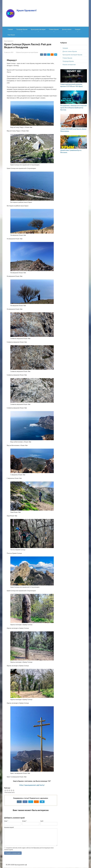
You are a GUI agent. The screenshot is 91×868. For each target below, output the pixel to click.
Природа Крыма (22, 29)
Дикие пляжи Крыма (70, 51)
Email (25, 821)
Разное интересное (69, 64)
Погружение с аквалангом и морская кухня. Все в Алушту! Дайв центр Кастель (73, 108)
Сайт (42, 821)
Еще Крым (11, 35)
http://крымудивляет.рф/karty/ (32, 785)
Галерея (78, 29)
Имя (6, 821)
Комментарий (9, 827)
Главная (10, 29)
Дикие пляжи (67, 29)
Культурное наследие (38, 29)
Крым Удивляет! (27, 10)
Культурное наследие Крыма (30, 52)
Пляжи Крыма (54, 29)
